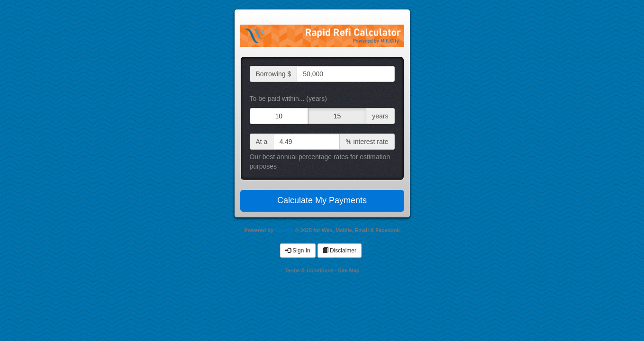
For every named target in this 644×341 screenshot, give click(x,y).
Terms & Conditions (309, 270)
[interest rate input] (306, 142)
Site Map (349, 270)
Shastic (284, 230)
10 (279, 116)
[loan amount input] (345, 74)
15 (337, 116)
